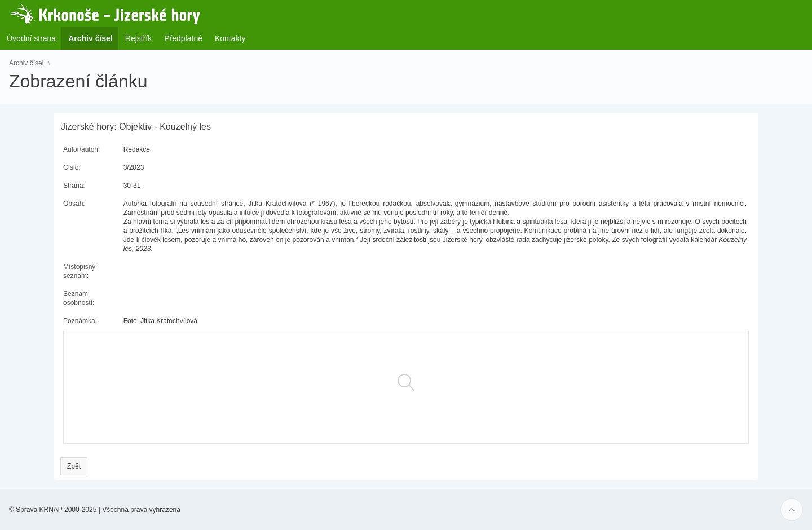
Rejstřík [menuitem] (138, 38)
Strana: (74, 185)
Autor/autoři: (81, 149)
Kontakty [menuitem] (230, 38)
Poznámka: (80, 321)
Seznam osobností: (79, 298)
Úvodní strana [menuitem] (31, 38)
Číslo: (72, 167)
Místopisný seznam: (79, 271)
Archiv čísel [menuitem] (94, 38)
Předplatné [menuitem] (183, 38)
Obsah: (74, 204)
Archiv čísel (26, 63)
